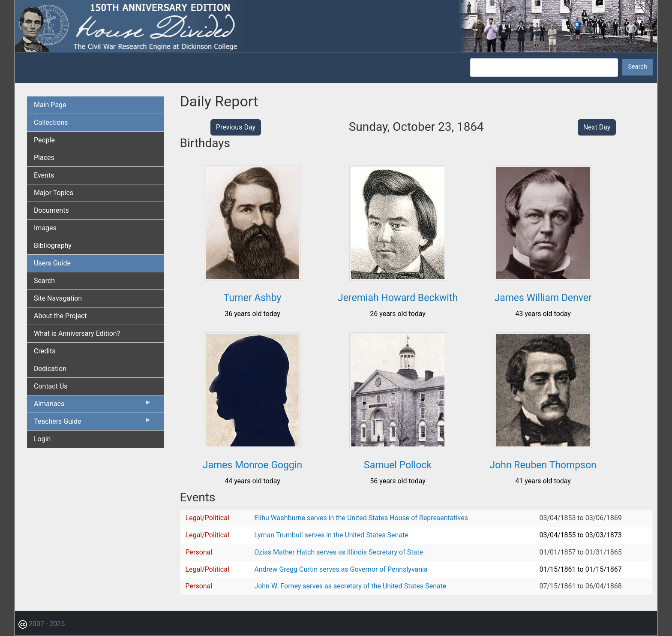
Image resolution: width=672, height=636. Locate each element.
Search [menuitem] (44, 281)
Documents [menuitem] (51, 210)
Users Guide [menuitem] (52, 263)
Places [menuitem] (44, 158)
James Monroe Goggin (253, 465)
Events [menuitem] (44, 175)
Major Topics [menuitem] (54, 193)
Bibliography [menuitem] (53, 246)
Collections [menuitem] (51, 122)
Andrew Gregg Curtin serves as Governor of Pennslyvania (341, 569)
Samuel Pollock (398, 465)
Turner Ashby (253, 298)
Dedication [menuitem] (50, 369)
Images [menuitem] (45, 228)
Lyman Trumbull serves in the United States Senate (331, 535)
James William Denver (543, 298)
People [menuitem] (44, 140)
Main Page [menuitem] (50, 105)
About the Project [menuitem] (60, 316)
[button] (252, 278)
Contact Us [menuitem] (51, 386)
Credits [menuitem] (45, 351)
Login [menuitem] (42, 439)
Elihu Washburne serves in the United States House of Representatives (361, 518)
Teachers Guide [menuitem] (93, 423)
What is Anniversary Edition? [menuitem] (77, 333)
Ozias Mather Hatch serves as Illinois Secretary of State (339, 552)
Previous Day (236, 127)
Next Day (597, 127)
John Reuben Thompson (543, 465)
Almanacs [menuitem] (93, 406)
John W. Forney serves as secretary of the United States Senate (350, 586)
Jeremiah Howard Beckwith (398, 298)
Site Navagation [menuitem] (58, 298)
